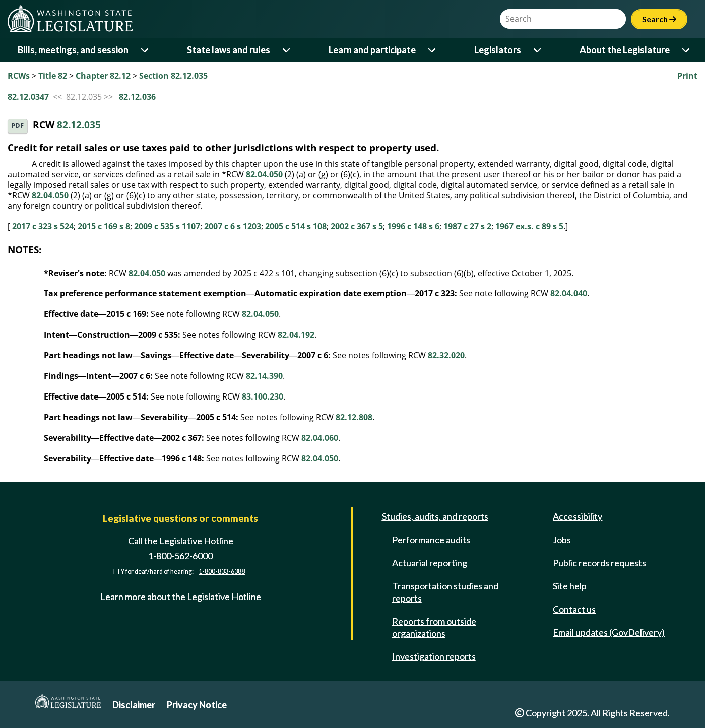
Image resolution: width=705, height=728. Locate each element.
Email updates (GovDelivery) (609, 632)
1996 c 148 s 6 (413, 226)
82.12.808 (354, 417)
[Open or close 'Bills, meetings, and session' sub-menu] (145, 50)
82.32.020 (446, 355)
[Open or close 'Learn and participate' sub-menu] (433, 50)
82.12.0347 (28, 97)
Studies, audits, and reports (435, 516)
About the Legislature (625, 50)
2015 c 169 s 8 (104, 226)
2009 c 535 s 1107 (167, 226)
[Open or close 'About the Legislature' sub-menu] (687, 50)
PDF (17, 126)
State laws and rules (229, 50)
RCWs (19, 76)
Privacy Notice (197, 705)
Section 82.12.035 (173, 76)
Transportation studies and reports (445, 592)
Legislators (498, 50)
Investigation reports (434, 656)
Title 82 (53, 76)
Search (659, 19)
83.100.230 (263, 396)
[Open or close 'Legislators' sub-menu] (538, 50)
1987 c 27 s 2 (467, 226)
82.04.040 (569, 293)
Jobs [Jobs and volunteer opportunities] (562, 540)
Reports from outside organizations (434, 627)
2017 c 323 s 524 (43, 226)
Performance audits (431, 540)
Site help (570, 586)
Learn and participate (372, 50)
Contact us (574, 609)
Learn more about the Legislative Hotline (181, 597)
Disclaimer (134, 705)
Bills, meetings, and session (73, 50)
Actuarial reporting (430, 563)
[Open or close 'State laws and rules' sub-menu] (287, 50)
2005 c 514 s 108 (296, 226)
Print (687, 76)
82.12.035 (79, 125)
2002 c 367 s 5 (357, 226)
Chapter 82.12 (103, 76)
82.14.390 (264, 376)
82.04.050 (264, 174)
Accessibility (578, 516)
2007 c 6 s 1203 (233, 226)
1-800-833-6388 (222, 572)
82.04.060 (320, 438)
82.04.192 (296, 335)
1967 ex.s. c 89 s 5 (529, 226)
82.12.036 (137, 97)
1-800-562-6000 (180, 556)
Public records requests (599, 563)
